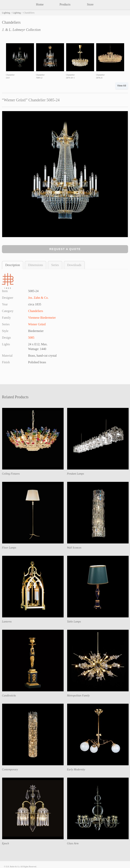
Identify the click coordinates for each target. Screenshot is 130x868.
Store (90, 4)
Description (13, 265)
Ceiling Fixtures (11, 474)
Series (55, 265)
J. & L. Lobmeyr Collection (21, 30)
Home (40, 4)
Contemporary (10, 770)
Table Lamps (74, 622)
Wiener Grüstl (37, 324)
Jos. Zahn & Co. (38, 298)
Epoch (5, 843)
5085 (31, 338)
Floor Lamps (9, 548)
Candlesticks (9, 696)
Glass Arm (73, 843)
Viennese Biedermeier (42, 318)
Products (65, 4)
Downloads (74, 265)
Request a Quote (65, 249)
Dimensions (36, 265)
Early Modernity (76, 770)
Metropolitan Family (78, 696)
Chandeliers (36, 311)
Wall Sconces (74, 548)
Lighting (6, 13)
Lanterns (7, 622)
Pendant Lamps (76, 474)
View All (122, 86)
